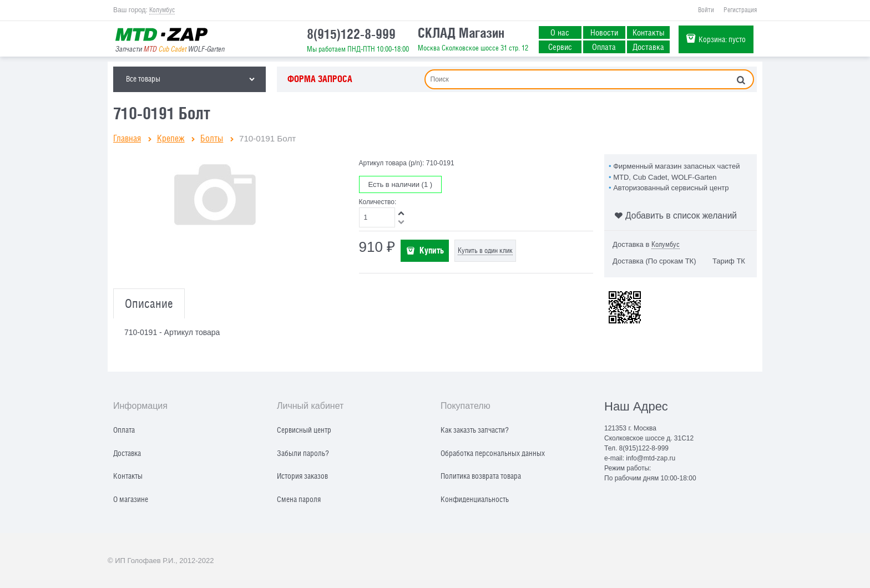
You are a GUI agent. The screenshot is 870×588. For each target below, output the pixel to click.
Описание (149, 304)
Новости (604, 32)
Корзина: (722, 39)
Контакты (649, 32)
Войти (706, 10)
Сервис (560, 47)
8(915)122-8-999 (351, 34)
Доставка (648, 47)
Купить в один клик (485, 250)
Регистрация (740, 10)
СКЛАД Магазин (461, 33)
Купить (432, 250)
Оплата (604, 47)
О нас (560, 32)
